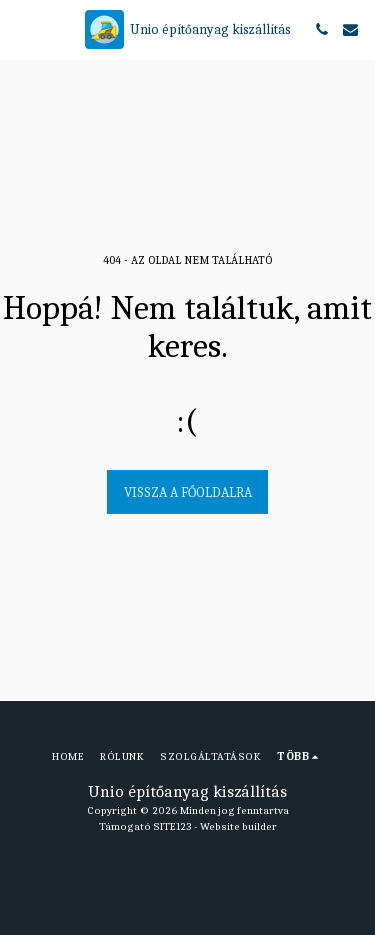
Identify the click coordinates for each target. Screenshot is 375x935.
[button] (22, 28)
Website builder (238, 826)
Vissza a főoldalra (188, 492)
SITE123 (172, 826)
